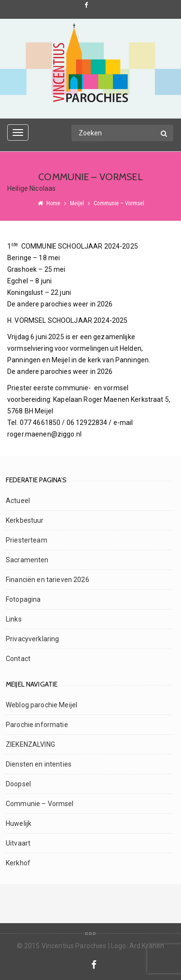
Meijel (77, 203)
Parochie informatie (37, 725)
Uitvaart (18, 843)
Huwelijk (19, 823)
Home (53, 203)
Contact (18, 659)
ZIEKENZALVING (30, 744)
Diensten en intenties (39, 764)
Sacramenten (27, 560)
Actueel (18, 501)
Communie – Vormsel (40, 804)
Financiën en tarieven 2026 (48, 580)
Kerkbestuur (25, 520)
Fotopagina (23, 599)
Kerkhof (18, 863)
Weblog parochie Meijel (42, 705)
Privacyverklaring (32, 639)
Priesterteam (27, 540)
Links (14, 619)
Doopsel (18, 784)
